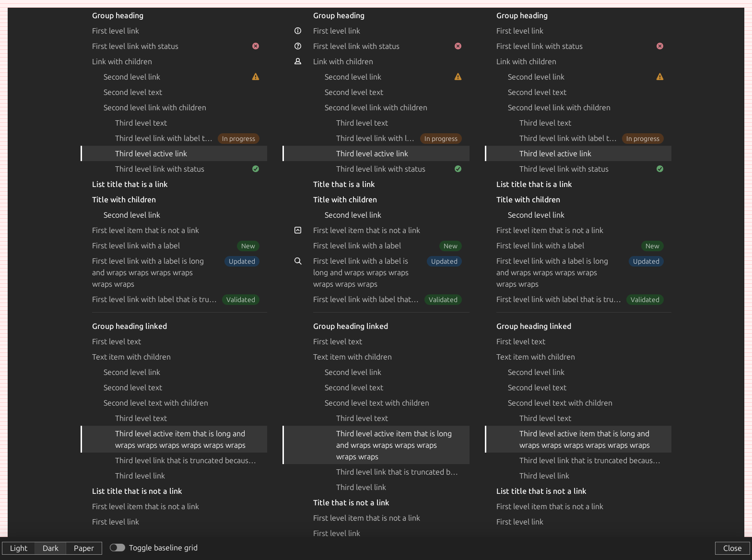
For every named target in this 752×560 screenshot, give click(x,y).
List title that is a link (130, 184)
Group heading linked (129, 326)
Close (733, 548)
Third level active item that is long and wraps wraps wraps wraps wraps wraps (180, 439)
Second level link (182, 77)
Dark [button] (51, 548)
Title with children (124, 199)
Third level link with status (187, 169)
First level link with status (176, 46)
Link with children (122, 61)
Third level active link (151, 153)
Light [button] (19, 548)
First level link (116, 31)
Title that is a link (344, 184)
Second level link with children (155, 107)
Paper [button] (84, 548)
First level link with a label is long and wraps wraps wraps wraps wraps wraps (176, 272)
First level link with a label (176, 245)
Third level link (140, 476)
